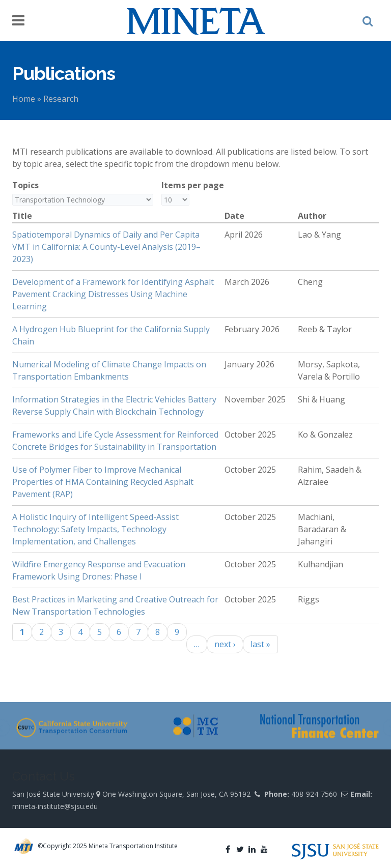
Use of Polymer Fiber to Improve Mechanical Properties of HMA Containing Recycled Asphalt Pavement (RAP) (103, 482)
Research (61, 99)
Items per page (193, 185)
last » (260, 644)
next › (225, 644)
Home (24, 99)
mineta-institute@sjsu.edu (55, 806)
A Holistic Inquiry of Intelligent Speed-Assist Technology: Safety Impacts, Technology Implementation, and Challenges (95, 529)
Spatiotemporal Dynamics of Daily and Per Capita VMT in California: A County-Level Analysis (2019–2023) (106, 247)
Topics (25, 185)
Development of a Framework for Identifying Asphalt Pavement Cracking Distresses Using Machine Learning (113, 294)
